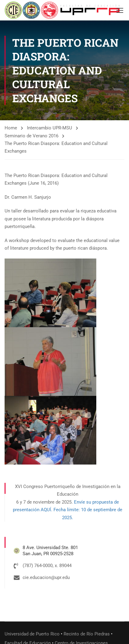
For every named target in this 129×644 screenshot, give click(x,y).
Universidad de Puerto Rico (32, 634)
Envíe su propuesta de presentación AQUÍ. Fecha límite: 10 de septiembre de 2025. (68, 510)
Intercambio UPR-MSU (50, 128)
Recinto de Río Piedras (87, 634)
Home (11, 128)
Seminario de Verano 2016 (31, 136)
